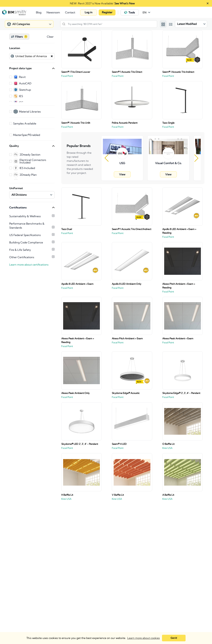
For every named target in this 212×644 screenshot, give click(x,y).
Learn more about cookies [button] (144, 638)
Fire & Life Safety (20, 250)
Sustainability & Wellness (25, 216)
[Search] (65, 24)
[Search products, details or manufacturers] (109, 24)
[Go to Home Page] (21, 12)
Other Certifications (22, 257)
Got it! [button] (174, 638)
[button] (147, 12)
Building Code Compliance (26, 242)
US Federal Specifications (25, 235)
